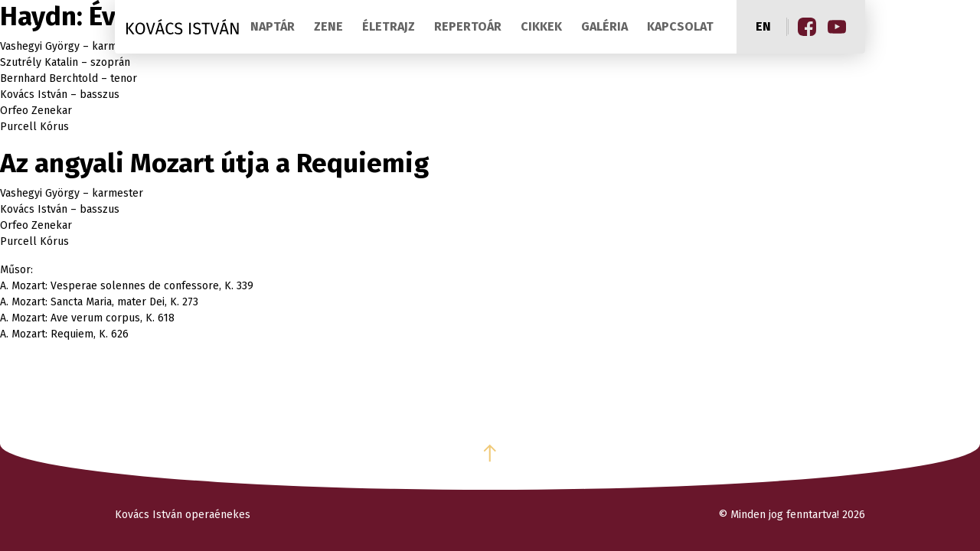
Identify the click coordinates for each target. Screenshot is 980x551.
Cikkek (541, 26)
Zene (328, 26)
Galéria (604, 26)
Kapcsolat (680, 26)
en (763, 26)
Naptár (273, 26)
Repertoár (468, 26)
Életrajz (389, 26)
